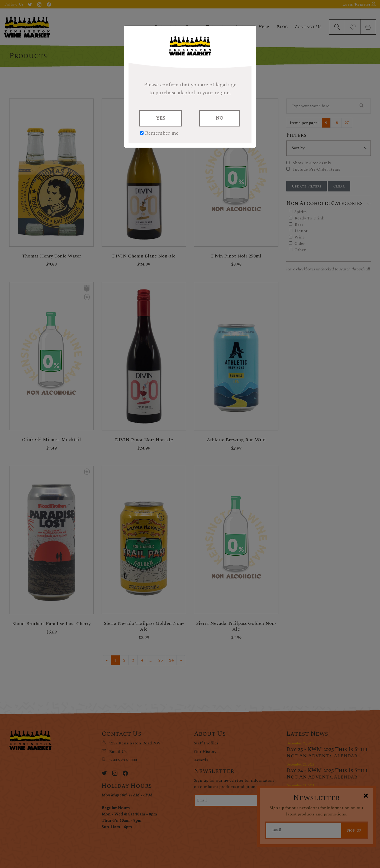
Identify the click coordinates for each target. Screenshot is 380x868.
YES (161, 118)
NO (219, 118)
